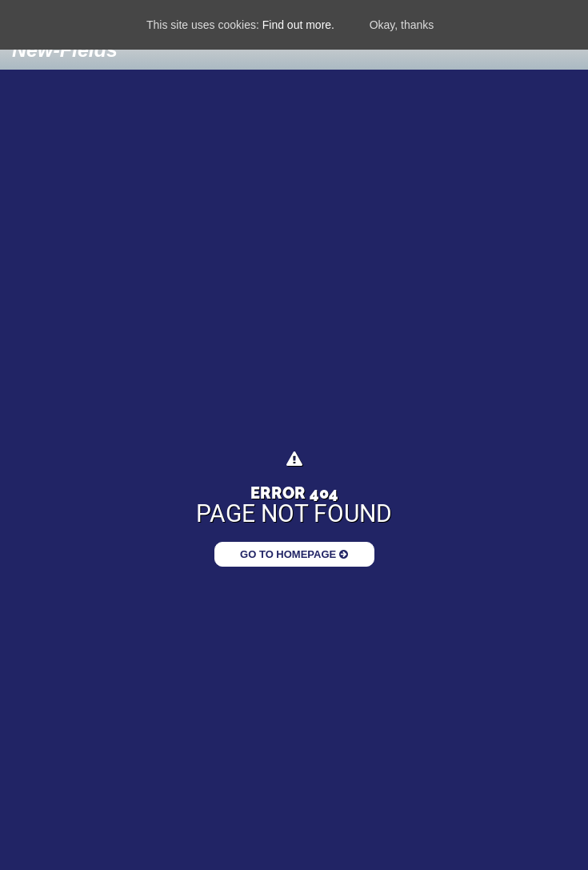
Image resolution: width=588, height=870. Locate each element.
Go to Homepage (294, 554)
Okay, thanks (402, 25)
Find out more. (298, 25)
